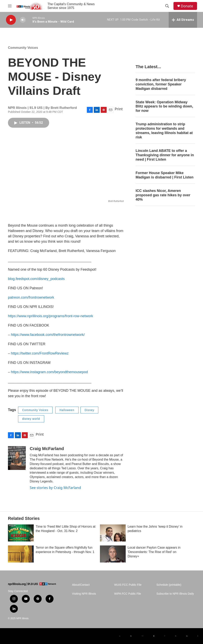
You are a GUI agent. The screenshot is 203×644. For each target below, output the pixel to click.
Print (119, 109)
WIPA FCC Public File (128, 594)
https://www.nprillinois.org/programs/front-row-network (50, 316)
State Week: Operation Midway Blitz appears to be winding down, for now (164, 106)
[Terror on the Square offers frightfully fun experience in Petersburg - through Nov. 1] (21, 554)
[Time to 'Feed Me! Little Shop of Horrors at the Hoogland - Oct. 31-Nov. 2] (21, 533)
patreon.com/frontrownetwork (31, 297)
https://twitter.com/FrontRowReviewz (40, 353)
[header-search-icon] (167, 6)
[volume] (23, 20)
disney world (31, 419)
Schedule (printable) (169, 585)
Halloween (67, 410)
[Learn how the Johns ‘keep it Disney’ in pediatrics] (113, 533)
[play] (11, 20)
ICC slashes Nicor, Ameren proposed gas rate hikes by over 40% (163, 195)
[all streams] (183, 20)
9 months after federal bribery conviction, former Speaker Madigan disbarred (161, 84)
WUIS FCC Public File (128, 585)
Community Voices (23, 48)
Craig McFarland (47, 449)
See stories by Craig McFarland (55, 488)
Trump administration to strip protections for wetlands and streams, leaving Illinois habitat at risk (164, 131)
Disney (90, 410)
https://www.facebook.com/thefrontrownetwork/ (48, 335)
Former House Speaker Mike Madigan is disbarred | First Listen (165, 175)
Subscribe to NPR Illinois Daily (175, 594)
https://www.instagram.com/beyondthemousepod (49, 372)
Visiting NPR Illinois (84, 594)
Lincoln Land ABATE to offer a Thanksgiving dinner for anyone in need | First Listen (165, 155)
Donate (187, 6)
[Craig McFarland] (17, 458)
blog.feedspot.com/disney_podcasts (36, 279)
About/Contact (81, 585)
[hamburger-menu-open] (10, 6)
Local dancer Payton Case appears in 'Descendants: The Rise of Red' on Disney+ (154, 552)
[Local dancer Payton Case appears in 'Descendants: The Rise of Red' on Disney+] (113, 554)
